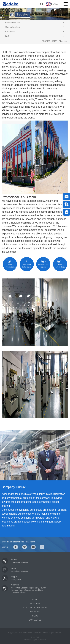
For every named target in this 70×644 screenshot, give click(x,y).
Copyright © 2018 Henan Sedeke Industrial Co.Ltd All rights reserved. (35, 632)
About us (63, 41)
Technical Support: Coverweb (35, 640)
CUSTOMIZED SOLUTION (35, 608)
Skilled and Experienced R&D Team (18, 542)
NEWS (35, 616)
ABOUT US (35, 612)
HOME (54, 41)
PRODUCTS (35, 604)
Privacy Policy (35, 637)
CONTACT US (35, 620)
